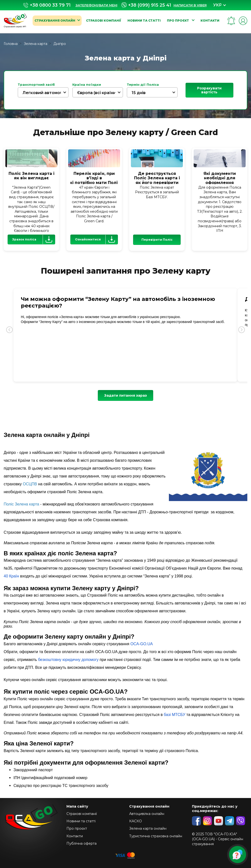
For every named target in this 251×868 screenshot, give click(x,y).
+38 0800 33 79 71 (47, 5)
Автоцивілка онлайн (147, 814)
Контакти (210, 21)
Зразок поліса (34, 239)
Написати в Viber (190, 5)
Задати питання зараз (125, 395)
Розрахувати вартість (209, 90)
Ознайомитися (96, 239)
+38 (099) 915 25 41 (146, 5)
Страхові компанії (104, 21)
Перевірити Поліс (157, 240)
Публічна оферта (82, 843)
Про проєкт (178, 21)
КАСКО (136, 821)
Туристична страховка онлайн (156, 836)
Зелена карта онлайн (148, 828)
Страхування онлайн (55, 21)
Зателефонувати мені (96, 5)
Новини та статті (144, 21)
